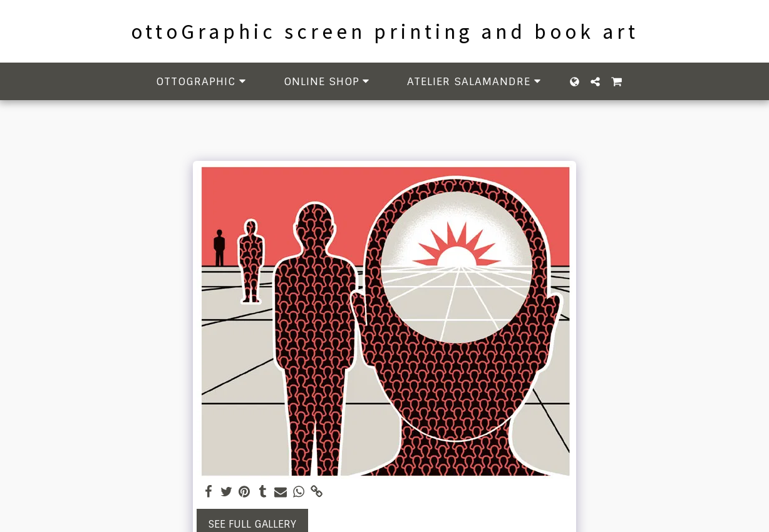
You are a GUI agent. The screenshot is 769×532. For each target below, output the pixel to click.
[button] (203, 82)
